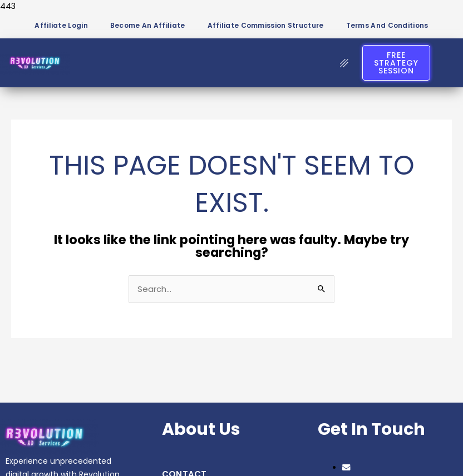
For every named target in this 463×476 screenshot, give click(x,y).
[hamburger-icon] (344, 63)
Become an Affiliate (148, 25)
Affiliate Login (61, 25)
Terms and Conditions (387, 25)
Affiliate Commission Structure (266, 25)
